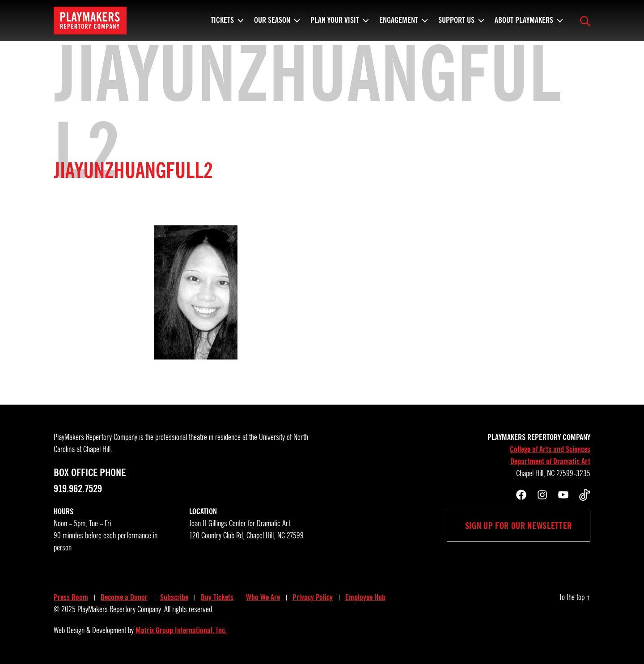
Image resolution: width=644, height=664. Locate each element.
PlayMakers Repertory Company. (120, 609)
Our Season (272, 25)
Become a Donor (124, 597)
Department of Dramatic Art (550, 461)
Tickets (222, 25)
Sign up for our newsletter (519, 526)
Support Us (456, 25)
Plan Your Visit (335, 25)
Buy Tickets (217, 597)
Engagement (399, 25)
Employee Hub (365, 597)
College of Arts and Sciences (550, 449)
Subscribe (174, 597)
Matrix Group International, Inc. (181, 630)
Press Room (71, 597)
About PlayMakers (524, 25)
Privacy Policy (313, 597)
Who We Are (263, 597)
